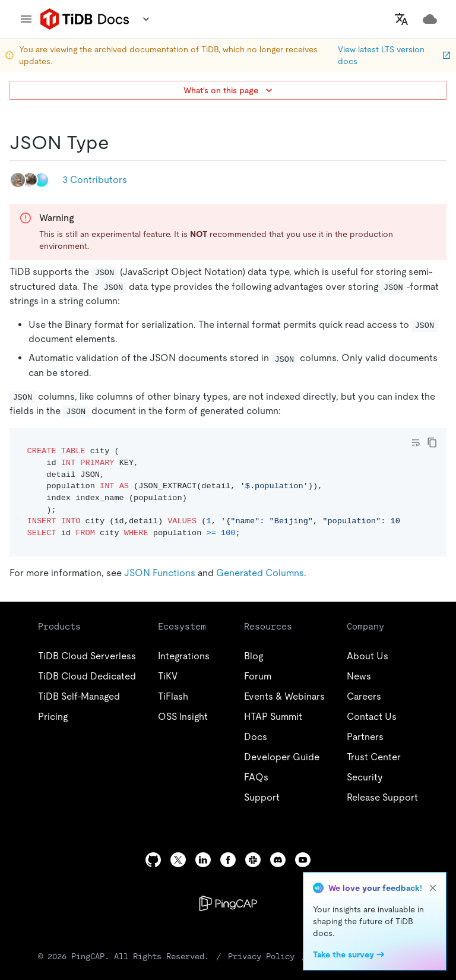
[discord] (278, 860)
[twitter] (178, 860)
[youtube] (303, 860)
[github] (153, 860)
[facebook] (228, 860)
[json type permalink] (119, 143)
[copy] (432, 442)
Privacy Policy (261, 956)
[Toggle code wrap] (416, 442)
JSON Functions (160, 573)
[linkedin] (203, 860)
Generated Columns (260, 573)
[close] (433, 888)
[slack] (253, 860)
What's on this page (229, 90)
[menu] (26, 19)
